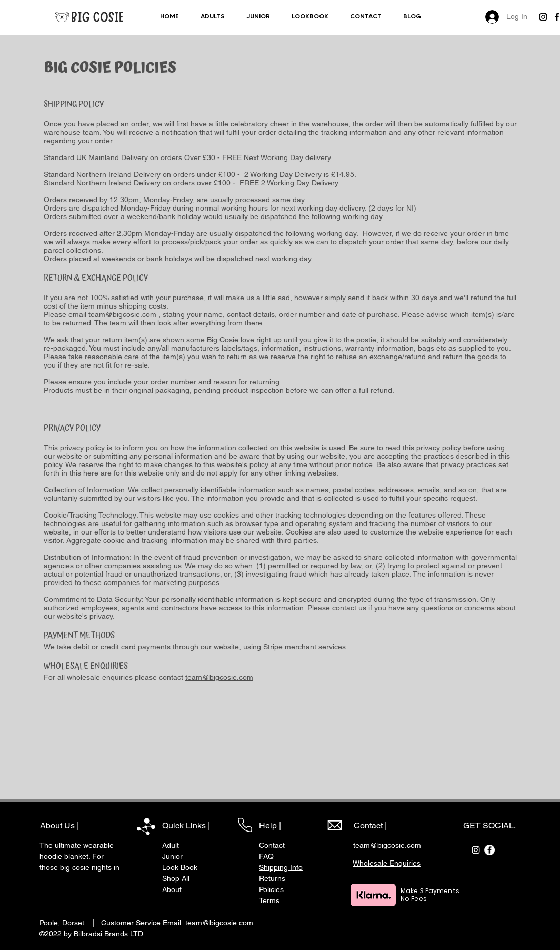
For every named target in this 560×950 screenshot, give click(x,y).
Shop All (176, 878)
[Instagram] (543, 17)
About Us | (59, 825)
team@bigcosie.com (122, 314)
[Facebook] (489, 850)
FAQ (266, 856)
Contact (272, 845)
